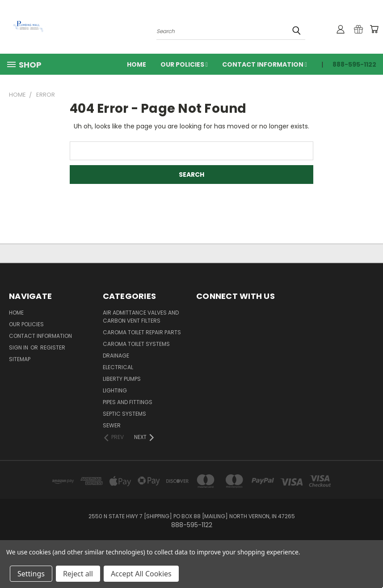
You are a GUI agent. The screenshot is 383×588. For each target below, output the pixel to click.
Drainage (116, 356)
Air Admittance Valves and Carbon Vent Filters (141, 317)
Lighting (115, 390)
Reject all (78, 574)
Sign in (19, 347)
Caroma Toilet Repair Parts (142, 332)
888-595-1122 (354, 64)
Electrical (118, 367)
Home (137, 64)
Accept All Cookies (141, 574)
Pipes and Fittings (128, 402)
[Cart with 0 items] (374, 29)
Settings (31, 574)
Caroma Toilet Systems (136, 344)
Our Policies (184, 64)
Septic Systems (124, 414)
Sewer (112, 425)
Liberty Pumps (122, 379)
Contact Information (265, 64)
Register (53, 347)
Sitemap (20, 359)
